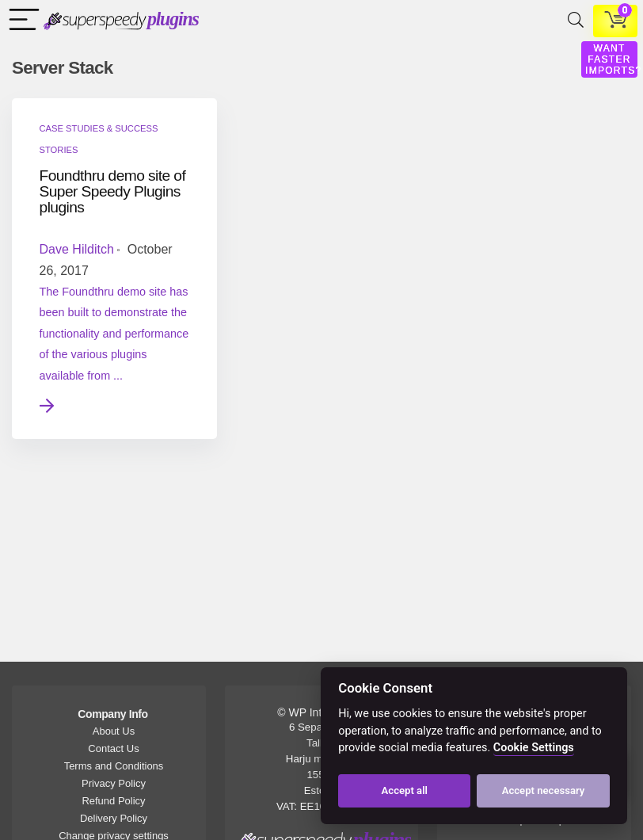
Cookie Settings (534, 748)
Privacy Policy (114, 783)
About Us (114, 731)
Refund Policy (113, 801)
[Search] (573, 21)
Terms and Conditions (114, 766)
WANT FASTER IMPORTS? (614, 59)
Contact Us (113, 748)
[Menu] (21, 21)
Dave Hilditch (77, 249)
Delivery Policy (114, 818)
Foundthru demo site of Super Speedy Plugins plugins (105, 191)
